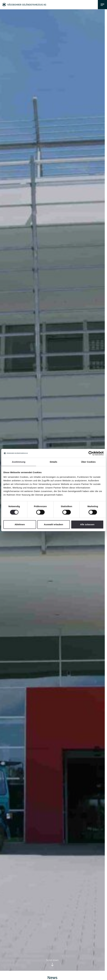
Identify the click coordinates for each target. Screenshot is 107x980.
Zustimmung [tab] (19, 462)
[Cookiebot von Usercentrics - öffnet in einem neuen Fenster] (91, 453)
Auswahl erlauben (54, 524)
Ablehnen (20, 524)
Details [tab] (54, 462)
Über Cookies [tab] (88, 462)
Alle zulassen (87, 524)
